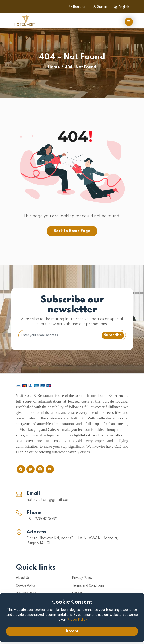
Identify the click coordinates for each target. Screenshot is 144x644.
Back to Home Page (72, 231)
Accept (72, 631)
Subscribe (113, 335)
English (122, 7)
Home (54, 67)
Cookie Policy (26, 585)
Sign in (100, 7)
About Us (23, 578)
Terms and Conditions (88, 585)
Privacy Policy (82, 578)
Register (77, 7)
